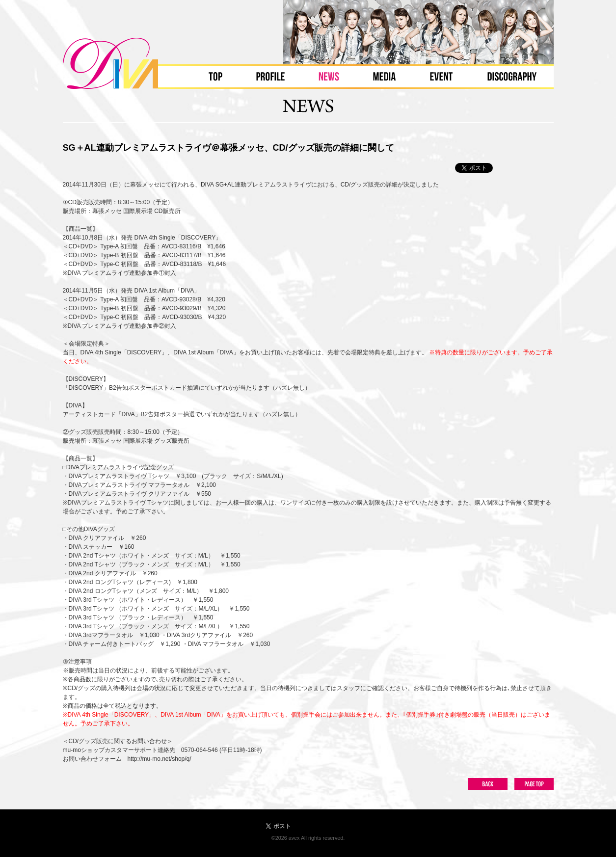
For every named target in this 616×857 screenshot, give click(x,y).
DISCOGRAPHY (512, 77)
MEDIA (384, 77)
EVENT (441, 77)
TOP (215, 77)
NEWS (329, 77)
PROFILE (270, 77)
